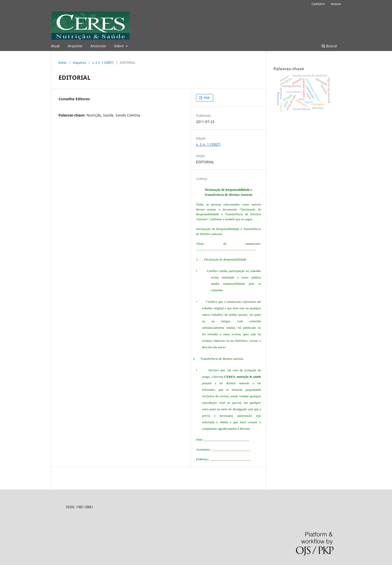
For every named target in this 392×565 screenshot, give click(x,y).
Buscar (330, 46)
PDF (206, 98)
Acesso (336, 4)
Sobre (119, 46)
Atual (55, 46)
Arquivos (75, 46)
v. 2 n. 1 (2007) (103, 62)
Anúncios (98, 46)
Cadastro (318, 4)
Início (62, 62)
